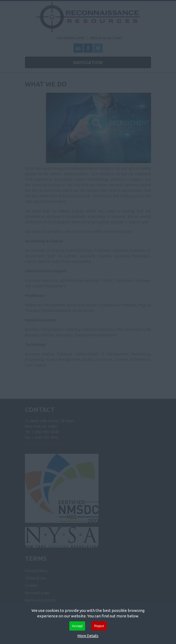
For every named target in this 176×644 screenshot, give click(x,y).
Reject (99, 626)
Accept (77, 626)
